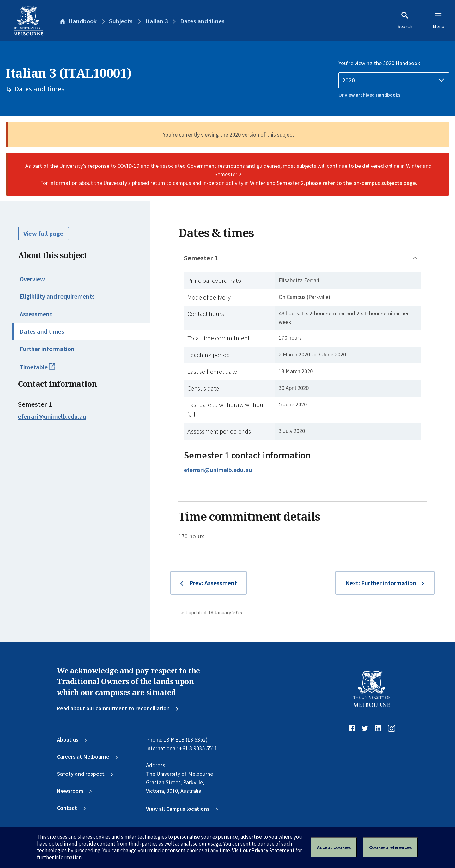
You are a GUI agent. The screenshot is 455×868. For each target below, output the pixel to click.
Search (405, 20)
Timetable (45, 370)
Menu (438, 20)
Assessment (36, 314)
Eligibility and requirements (57, 296)
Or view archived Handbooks (369, 95)
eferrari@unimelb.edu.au (52, 416)
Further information (47, 349)
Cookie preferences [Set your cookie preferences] (390, 847)
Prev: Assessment (213, 583)
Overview (32, 279)
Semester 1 (201, 258)
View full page (43, 234)
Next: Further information (381, 583)
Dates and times (42, 331)
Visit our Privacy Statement (263, 850)
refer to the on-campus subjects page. (370, 183)
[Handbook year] (394, 80)
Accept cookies (334, 847)
